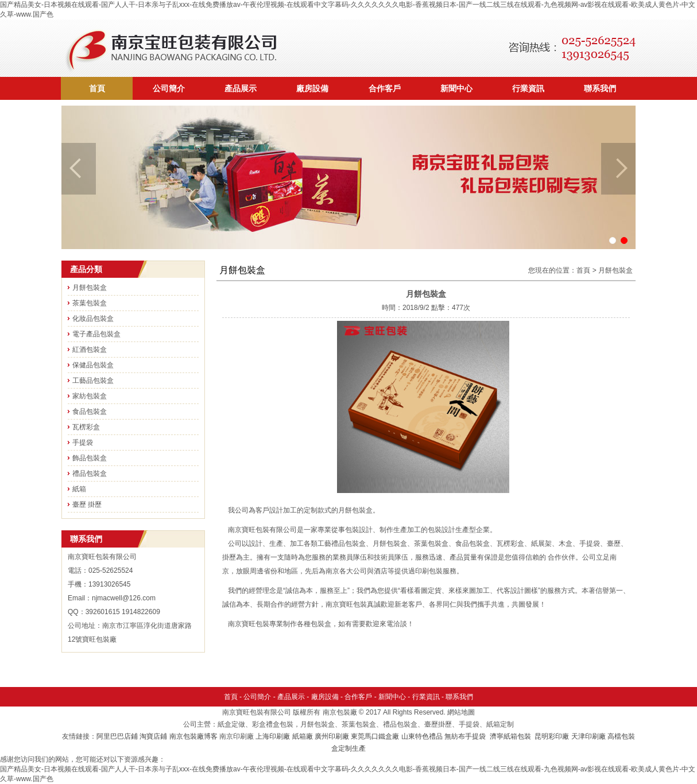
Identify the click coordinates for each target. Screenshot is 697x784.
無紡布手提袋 (465, 736)
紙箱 (79, 489)
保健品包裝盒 (93, 365)
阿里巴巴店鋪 (117, 736)
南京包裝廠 (340, 712)
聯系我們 (600, 88)
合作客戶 (385, 88)
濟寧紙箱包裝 (511, 736)
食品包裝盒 (90, 412)
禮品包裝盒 (90, 473)
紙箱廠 (303, 736)
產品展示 (241, 88)
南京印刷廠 (237, 736)
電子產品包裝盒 (96, 334)
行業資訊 (528, 88)
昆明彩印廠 (552, 736)
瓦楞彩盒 (86, 427)
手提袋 (83, 443)
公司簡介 (169, 88)
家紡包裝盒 (90, 396)
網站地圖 (461, 712)
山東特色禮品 (422, 736)
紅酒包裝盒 (90, 350)
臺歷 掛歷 (87, 504)
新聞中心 (456, 88)
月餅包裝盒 (90, 288)
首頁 (97, 88)
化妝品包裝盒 (93, 319)
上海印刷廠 (273, 736)
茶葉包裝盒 (90, 303)
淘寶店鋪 (153, 736)
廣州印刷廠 (332, 736)
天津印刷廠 (588, 736)
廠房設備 (312, 88)
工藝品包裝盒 (93, 381)
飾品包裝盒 (90, 458)
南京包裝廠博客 (193, 736)
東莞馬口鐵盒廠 (375, 736)
